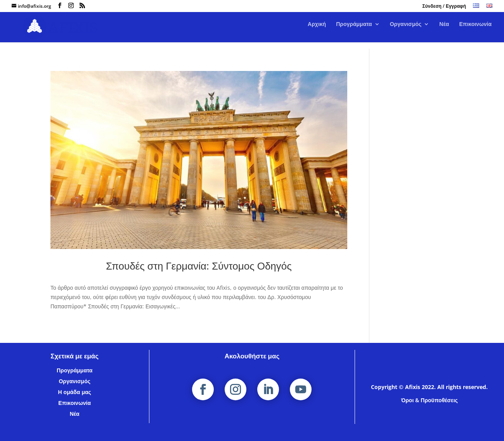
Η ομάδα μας (74, 392)
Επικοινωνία (475, 31)
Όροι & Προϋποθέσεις (430, 400)
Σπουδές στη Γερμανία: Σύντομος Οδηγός (199, 266)
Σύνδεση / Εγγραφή (444, 7)
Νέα (444, 31)
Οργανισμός (406, 31)
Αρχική (317, 31)
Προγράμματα (354, 31)
